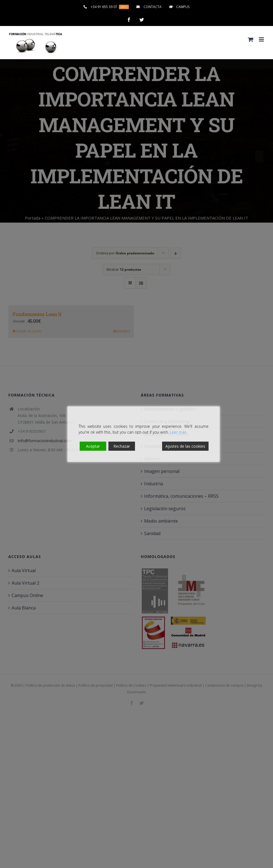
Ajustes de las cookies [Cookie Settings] (185, 446)
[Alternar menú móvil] (262, 39)
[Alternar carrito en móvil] (251, 39)
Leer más (178, 432)
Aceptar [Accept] (93, 446)
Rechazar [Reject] (122, 446)
